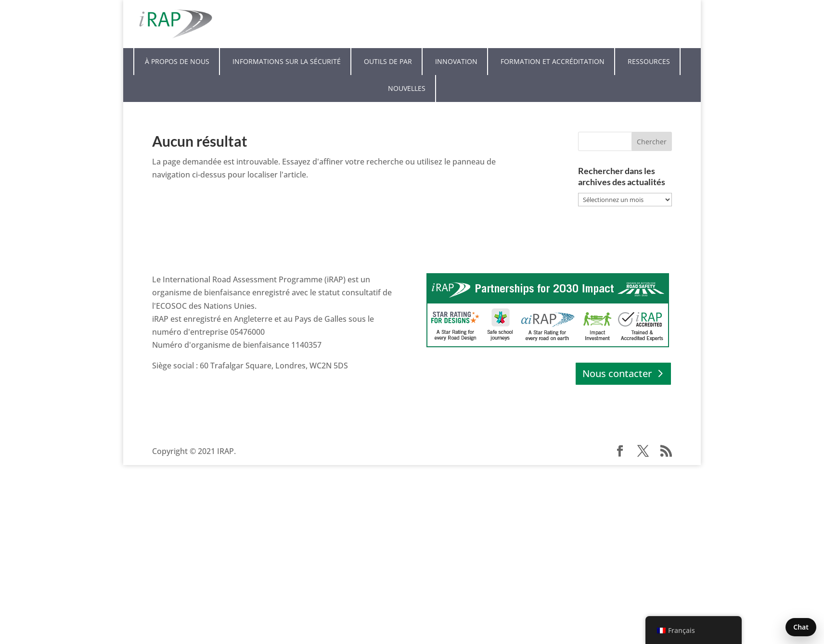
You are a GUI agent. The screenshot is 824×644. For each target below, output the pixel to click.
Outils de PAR (388, 61)
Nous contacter (617, 373)
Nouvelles (407, 88)
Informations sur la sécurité (287, 61)
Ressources (649, 61)
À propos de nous (177, 61)
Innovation (456, 61)
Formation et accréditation (553, 61)
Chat (801, 627)
